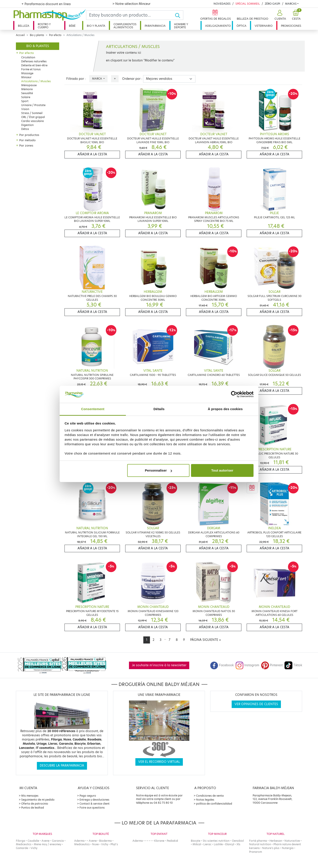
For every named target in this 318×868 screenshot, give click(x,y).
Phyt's (114, 844)
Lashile (218, 844)
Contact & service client (95, 804)
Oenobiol (238, 841)
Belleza (24, 26)
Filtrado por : (76, 79)
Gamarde (22, 848)
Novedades (222, 4)
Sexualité (27, 93)
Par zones (26, 145)
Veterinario (264, 26)
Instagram (247, 665)
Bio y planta (96, 26)
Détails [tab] (159, 409)
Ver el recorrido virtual (159, 762)
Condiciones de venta (210, 796)
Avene (45, 841)
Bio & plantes (38, 46)
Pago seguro (88, 796)
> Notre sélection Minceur (131, 4)
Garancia (58, 841)
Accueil (20, 35)
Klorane (159, 841)
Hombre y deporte (181, 26)
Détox (25, 129)
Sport (25, 101)
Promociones (291, 26)
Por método (27, 140)
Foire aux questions (92, 808)
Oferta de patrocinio (35, 804)
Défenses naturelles (34, 61)
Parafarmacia (155, 26)
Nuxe (95, 844)
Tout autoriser (222, 470)
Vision (25, 109)
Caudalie (33, 841)
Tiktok (293, 665)
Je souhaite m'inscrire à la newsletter (159, 665)
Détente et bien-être (34, 65)
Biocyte (196, 841)
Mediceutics (24, 844)
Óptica (241, 26)
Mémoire (27, 89)
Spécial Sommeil (248, 4)
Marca (97, 79)
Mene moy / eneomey (47, 844)
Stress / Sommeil (32, 113)
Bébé (72, 26)
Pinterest (272, 665)
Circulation (28, 57)
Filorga (21, 841)
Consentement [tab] (93, 409)
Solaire (26, 97)
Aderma (79, 841)
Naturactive (292, 841)
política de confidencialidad (214, 804)
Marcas (291, 4)
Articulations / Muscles (36, 81)
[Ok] (179, 15)
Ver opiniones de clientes (256, 704)
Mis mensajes (30, 796)
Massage (27, 73)
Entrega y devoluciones (94, 800)
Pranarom (256, 852)
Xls (238, 844)
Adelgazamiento (218, 26)
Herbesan (276, 841)
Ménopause (29, 85)
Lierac (207, 844)
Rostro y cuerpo (44, 26)
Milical (197, 844)
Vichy (34, 848)
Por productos (29, 135)
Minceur (26, 77)
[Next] (205, 640)
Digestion (27, 125)
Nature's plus (271, 848)
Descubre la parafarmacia (62, 766)
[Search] (131, 15)
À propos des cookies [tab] (225, 409)
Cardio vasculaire (32, 121)
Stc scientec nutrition (216, 841)
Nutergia (288, 848)
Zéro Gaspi (273, 4)
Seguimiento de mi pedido (38, 800)
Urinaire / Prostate (33, 105)
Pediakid (172, 841)
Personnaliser (158, 470)
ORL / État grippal (33, 117)
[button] (280, 15)
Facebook (222, 665)
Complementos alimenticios (125, 26)
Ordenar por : (132, 79)
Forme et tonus (31, 69)
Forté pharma (258, 841)
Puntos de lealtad (33, 808)
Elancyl (230, 844)
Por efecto (55, 35)
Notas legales (205, 800)
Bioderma (105, 841)
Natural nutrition (260, 844)
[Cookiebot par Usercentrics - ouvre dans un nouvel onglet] (234, 394)
